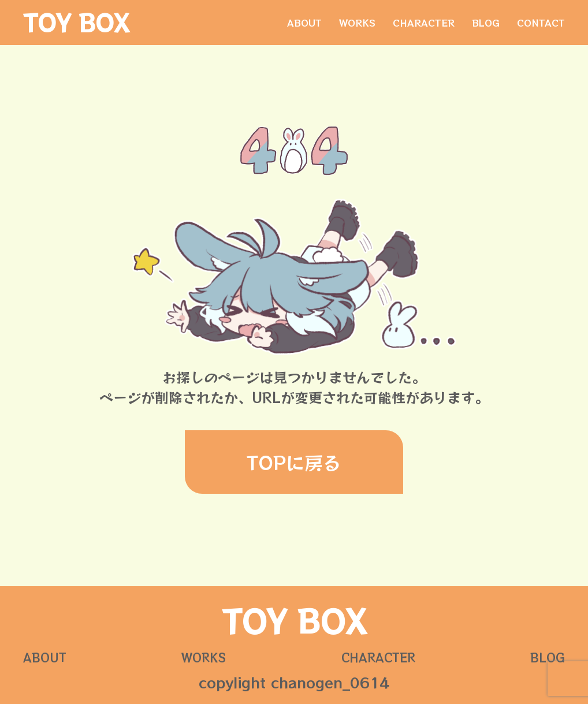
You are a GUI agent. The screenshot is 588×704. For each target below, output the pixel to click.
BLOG (486, 23)
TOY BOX (76, 23)
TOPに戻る (294, 462)
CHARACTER (424, 23)
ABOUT (304, 23)
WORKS (357, 23)
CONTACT (541, 23)
